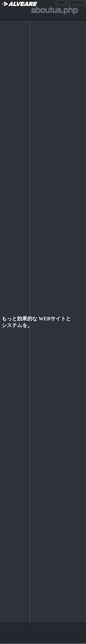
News (61, 3)
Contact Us (77, 3)
